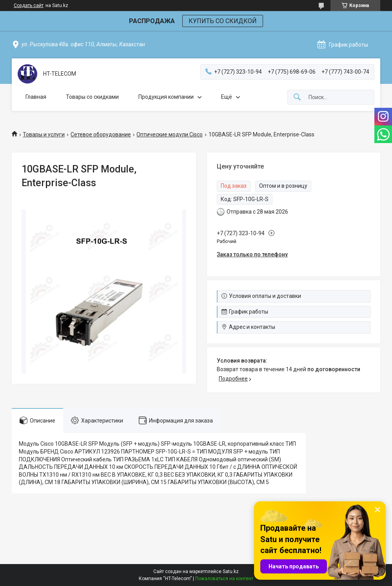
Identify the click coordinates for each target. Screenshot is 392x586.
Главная (36, 97)
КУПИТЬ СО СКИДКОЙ (223, 21)
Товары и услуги (44, 134)
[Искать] (297, 97)
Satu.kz (231, 571)
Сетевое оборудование (101, 134)
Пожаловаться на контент (224, 579)
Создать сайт (29, 5)
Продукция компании (166, 97)
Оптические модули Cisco (170, 134)
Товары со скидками (92, 97)
